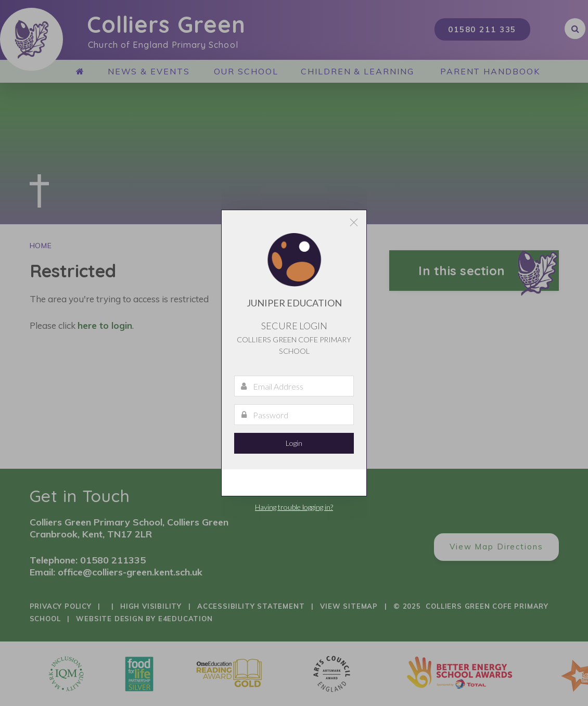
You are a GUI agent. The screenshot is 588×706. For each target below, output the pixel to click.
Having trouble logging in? (294, 507)
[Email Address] (294, 386)
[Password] (294, 415)
